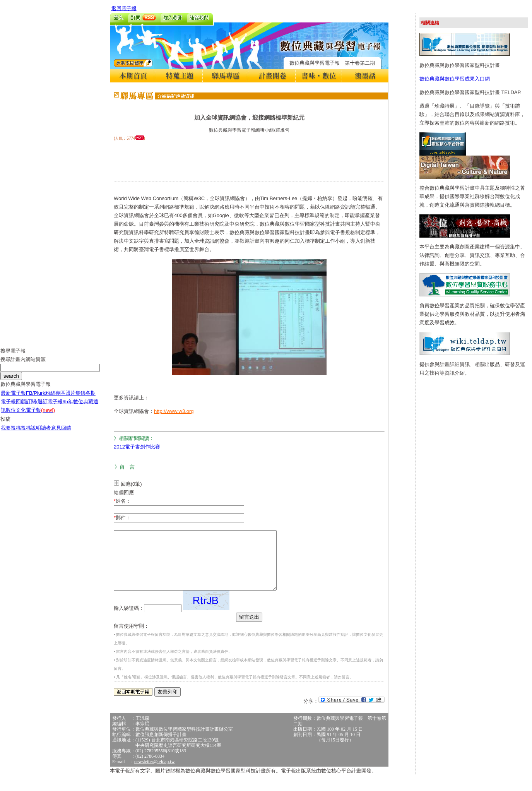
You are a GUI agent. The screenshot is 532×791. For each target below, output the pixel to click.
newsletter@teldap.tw (155, 773)
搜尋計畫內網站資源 (23, 365)
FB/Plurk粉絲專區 (46, 399)
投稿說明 (31, 434)
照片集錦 (75, 399)
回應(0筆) (131, 484)
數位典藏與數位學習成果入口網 (455, 79)
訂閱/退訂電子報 (44, 407)
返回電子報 (124, 8)
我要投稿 (11, 434)
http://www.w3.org (174, 411)
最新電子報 (13, 399)
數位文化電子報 (30, 416)
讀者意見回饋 (56, 434)
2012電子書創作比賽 (137, 447)
